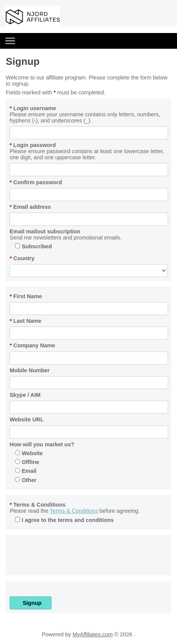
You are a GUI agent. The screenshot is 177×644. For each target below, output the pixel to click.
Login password (33, 145)
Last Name (25, 321)
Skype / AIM (25, 395)
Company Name (32, 345)
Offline (27, 462)
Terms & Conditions (38, 505)
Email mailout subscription (45, 231)
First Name (26, 296)
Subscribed (33, 246)
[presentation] (68, 556)
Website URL (27, 419)
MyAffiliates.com (93, 634)
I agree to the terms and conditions (64, 520)
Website (29, 453)
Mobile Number (30, 370)
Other (26, 480)
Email (26, 471)
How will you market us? (42, 444)
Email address (30, 207)
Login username (33, 108)
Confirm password (36, 182)
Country (22, 258)
